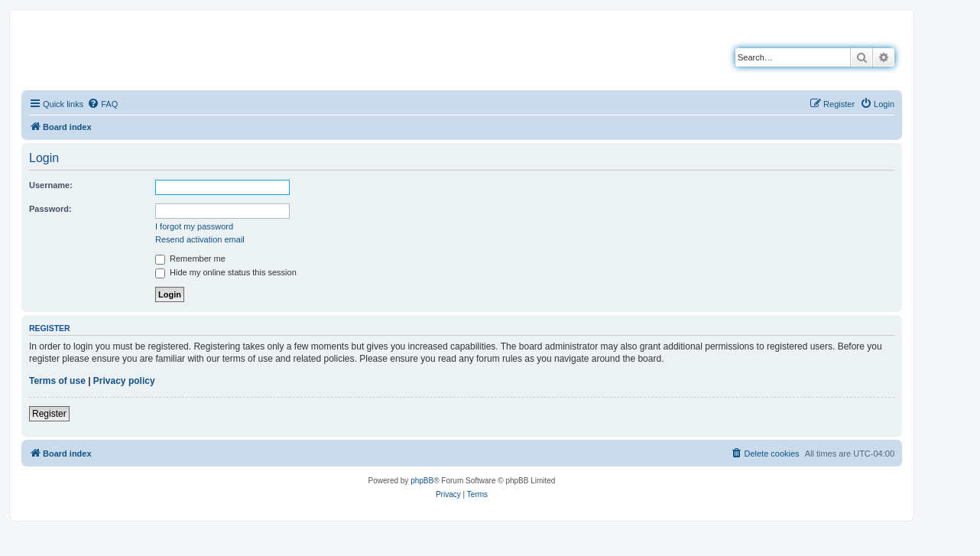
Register (49, 414)
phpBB (422, 481)
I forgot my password (194, 226)
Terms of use (57, 381)
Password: (50, 209)
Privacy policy (124, 381)
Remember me (190, 258)
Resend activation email (200, 239)
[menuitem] (102, 104)
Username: (51, 185)
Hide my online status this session (226, 272)
